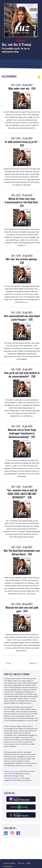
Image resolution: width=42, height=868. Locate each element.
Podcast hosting (9, 863)
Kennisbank (8, 866)
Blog (29, 863)
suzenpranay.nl (14, 771)
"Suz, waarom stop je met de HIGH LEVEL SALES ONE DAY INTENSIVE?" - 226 (22, 494)
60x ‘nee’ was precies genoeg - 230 (22, 261)
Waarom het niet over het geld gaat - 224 (22, 609)
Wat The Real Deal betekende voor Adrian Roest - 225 (22, 552)
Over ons (21, 863)
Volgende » (33, 663)
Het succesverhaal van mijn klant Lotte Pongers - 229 (22, 318)
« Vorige (8, 663)
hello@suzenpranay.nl (12, 778)
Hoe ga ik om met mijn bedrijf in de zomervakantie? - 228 (22, 375)
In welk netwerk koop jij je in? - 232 (22, 143)
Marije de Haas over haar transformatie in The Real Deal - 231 (22, 202)
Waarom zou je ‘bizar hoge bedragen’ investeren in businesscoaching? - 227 (22, 433)
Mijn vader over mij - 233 (22, 88)
